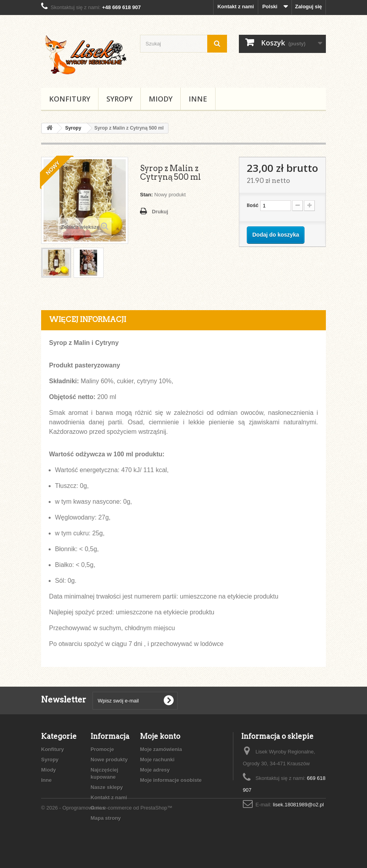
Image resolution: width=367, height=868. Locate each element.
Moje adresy (155, 770)
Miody (161, 99)
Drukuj (160, 212)
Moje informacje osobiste (171, 780)
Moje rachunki (157, 760)
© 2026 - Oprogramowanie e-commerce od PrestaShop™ (107, 846)
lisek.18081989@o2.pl (298, 805)
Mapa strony (106, 818)
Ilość (253, 205)
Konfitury (70, 99)
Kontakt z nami (236, 7)
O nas (98, 808)
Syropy (119, 99)
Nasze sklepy (107, 787)
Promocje (102, 749)
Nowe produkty (109, 760)
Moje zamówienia (161, 749)
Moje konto (160, 736)
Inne (198, 99)
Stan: (147, 195)
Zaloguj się (308, 7)
